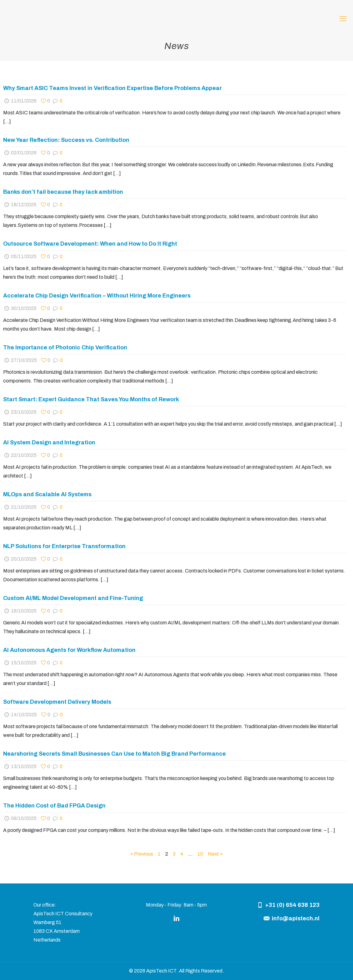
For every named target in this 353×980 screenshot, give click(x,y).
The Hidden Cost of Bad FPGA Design (54, 806)
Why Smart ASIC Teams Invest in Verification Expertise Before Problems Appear (112, 88)
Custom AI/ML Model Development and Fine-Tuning (73, 598)
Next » (215, 854)
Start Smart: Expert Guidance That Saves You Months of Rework (91, 399)
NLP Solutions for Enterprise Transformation (64, 546)
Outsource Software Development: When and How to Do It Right (90, 244)
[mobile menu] (343, 19)
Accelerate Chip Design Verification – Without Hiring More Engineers (97, 296)
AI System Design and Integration (49, 442)
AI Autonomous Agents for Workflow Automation (69, 650)
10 (200, 854)
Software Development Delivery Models (57, 702)
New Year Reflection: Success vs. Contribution (66, 140)
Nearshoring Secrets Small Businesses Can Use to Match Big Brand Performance (114, 754)
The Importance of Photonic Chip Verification (65, 347)
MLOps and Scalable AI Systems (47, 494)
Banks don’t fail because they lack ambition (63, 192)
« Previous (142, 854)
